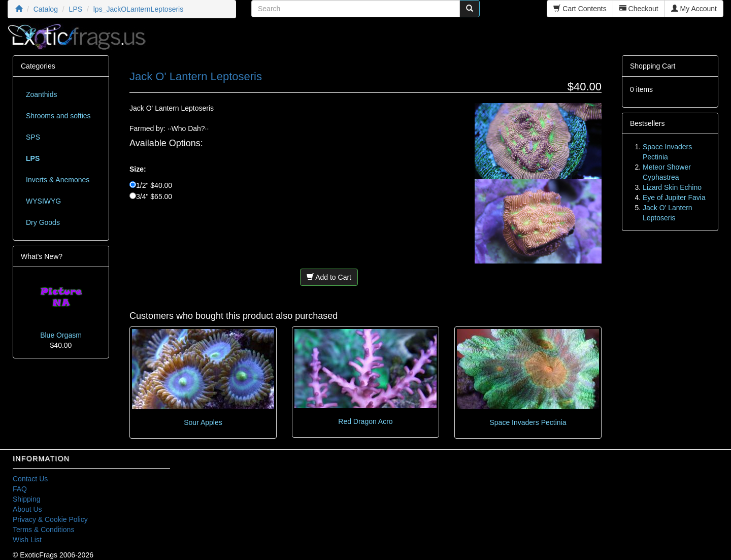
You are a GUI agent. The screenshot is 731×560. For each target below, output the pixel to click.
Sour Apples (203, 422)
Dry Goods (43, 222)
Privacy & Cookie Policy (50, 519)
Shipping (27, 499)
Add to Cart (329, 277)
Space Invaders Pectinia (528, 422)
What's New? (42, 256)
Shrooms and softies (58, 116)
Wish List (27, 540)
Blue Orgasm (61, 335)
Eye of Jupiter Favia (674, 197)
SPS (33, 137)
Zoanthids (41, 94)
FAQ (20, 489)
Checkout (639, 9)
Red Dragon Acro (365, 421)
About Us (27, 509)
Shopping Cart (653, 66)
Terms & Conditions (43, 530)
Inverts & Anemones (58, 180)
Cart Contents (580, 9)
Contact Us (30, 479)
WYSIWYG (43, 201)
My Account (694, 9)
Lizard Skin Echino (672, 187)
